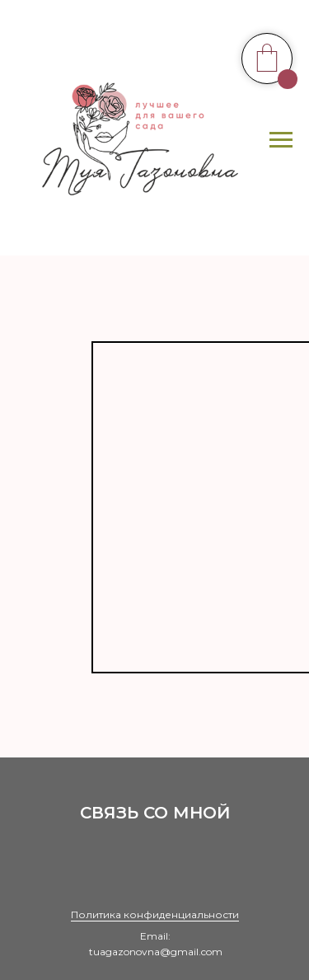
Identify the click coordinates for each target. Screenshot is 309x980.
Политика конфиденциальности (155, 914)
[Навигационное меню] (281, 140)
